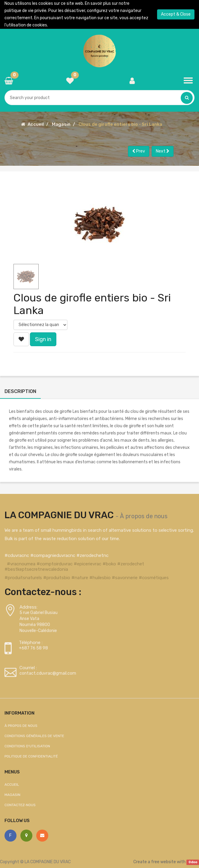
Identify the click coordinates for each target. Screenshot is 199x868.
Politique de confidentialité (31, 756)
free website (163, 862)
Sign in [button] (43, 339)
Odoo (193, 862)
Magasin (61, 124)
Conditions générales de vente (34, 736)
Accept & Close (176, 14)
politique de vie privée (25, 11)
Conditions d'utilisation (27, 746)
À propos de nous (144, 516)
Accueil (36, 124)
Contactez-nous (20, 805)
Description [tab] (20, 391)
